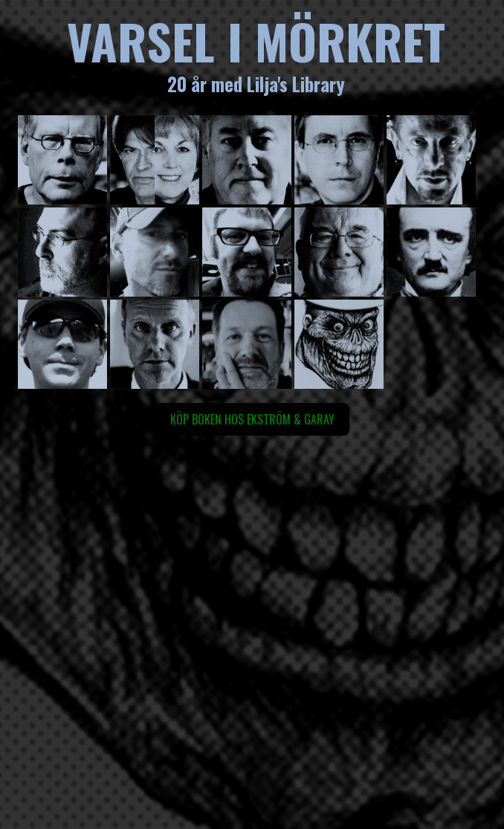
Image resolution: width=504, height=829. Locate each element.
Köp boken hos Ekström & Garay (252, 419)
